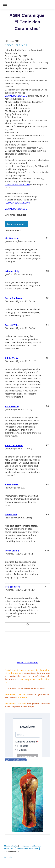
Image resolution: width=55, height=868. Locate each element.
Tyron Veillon (12, 551)
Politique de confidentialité (30, 846)
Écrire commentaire (16, 224)
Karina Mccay (12, 406)
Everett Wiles (12, 325)
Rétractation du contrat (27, 849)
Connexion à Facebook (16, 760)
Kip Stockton (12, 238)
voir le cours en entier (28, 662)
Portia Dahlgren (13, 298)
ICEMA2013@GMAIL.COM (17, 184)
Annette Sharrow (14, 445)
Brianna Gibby (12, 271)
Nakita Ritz (11, 515)
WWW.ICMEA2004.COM (16, 96)
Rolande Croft (12, 587)
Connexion (9, 857)
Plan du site (9, 849)
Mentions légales (11, 846)
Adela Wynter (12, 358)
